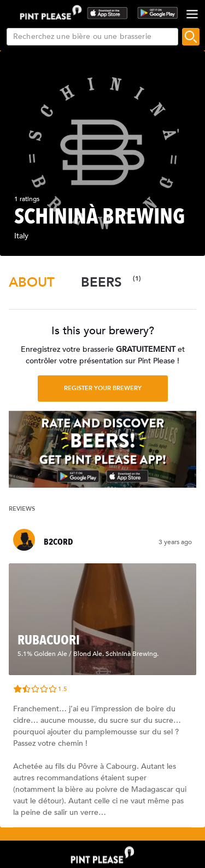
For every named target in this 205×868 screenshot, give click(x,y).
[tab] (32, 282)
